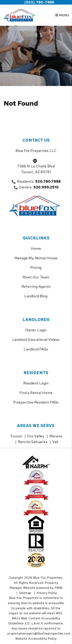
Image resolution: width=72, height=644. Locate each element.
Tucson (16, 436)
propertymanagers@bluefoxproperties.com (39, 633)
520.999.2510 (46, 187)
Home (36, 248)
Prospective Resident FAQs (36, 402)
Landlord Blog (36, 296)
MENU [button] (62, 15)
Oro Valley (36, 436)
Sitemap (25, 593)
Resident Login (36, 383)
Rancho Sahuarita (33, 442)
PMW (58, 588)
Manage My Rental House (36, 258)
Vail (55, 442)
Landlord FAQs (36, 349)
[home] (20, 15)
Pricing (36, 268)
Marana (56, 436)
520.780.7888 (48, 181)
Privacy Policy (47, 593)
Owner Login (36, 330)
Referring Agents (36, 286)
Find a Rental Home (36, 393)
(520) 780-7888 (39, 2)
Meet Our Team (36, 277)
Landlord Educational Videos (36, 340)
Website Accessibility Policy (36, 639)
